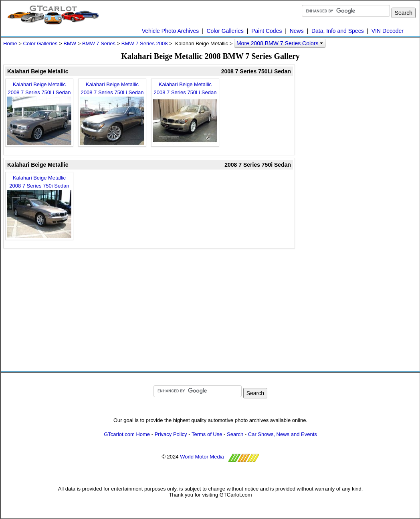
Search (235, 434)
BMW (70, 43)
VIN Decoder (388, 31)
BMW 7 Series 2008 (145, 43)
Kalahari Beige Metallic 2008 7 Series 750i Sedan (39, 206)
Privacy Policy (171, 434)
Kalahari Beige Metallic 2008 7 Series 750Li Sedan (39, 113)
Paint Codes (267, 31)
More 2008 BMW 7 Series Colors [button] (280, 43)
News (297, 31)
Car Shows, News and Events (283, 434)
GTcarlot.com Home (127, 434)
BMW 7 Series (99, 43)
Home (10, 43)
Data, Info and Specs (338, 31)
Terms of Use (207, 434)
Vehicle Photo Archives (170, 31)
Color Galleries (225, 31)
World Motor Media (202, 457)
